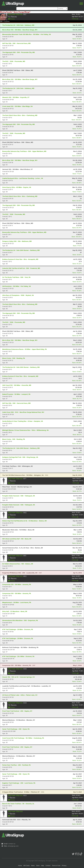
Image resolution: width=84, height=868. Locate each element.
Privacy (64, 866)
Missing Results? (6, 12)
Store (38, 866)
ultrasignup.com (13, 846)
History (75, 19)
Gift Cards (27, 866)
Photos (11, 19)
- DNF (22, 573)
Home (20, 866)
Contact (48, 866)
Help (42, 866)
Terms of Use (56, 866)
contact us (12, 844)
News (33, 866)
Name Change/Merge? (22, 12)
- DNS (25, 475)
